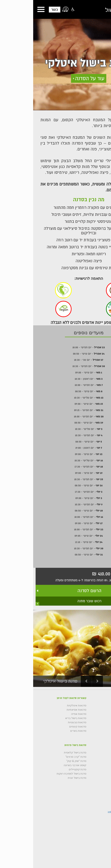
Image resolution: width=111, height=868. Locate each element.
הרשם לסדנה (56, 591)
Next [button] (64, 681)
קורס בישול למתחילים (97, 718)
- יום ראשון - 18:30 (55, 379)
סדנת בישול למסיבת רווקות (38, 774)
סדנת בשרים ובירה (98, 774)
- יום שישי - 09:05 (55, 536)
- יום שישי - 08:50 (56, 354)
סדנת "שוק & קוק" (43, 761)
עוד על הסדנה (57, 78)
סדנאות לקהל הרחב (97, 731)
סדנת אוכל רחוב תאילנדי (95, 778)
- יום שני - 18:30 (55, 360)
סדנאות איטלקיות (43, 706)
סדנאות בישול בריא (43, 718)
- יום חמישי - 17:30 (56, 467)
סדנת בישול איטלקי (98, 753)
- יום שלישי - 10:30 (56, 398)
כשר (21, 9)
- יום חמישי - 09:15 (55, 410)
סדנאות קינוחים (45, 727)
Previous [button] (53, 681)
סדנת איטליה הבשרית (97, 765)
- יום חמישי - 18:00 (55, 347)
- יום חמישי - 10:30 (55, 366)
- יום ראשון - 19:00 (56, 448)
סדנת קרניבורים (100, 770)
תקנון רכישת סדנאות (97, 739)
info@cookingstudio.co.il (89, 812)
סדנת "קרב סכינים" (43, 757)
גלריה (105, 706)
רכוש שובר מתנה (56, 601)
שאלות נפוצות (101, 727)
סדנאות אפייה (45, 714)
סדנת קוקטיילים (44, 770)
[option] (55, 648)
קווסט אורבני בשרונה (42, 765)
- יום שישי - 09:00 (55, 372)
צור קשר (104, 710)
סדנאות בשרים (45, 731)
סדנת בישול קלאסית (42, 753)
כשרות (105, 722)
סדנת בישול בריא (99, 757)
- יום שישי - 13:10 (56, 542)
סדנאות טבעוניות (44, 722)
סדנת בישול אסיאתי (98, 761)
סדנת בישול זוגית (44, 778)
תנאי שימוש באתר (99, 735)
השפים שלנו (102, 714)
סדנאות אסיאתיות (43, 710)
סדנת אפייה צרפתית (97, 782)
